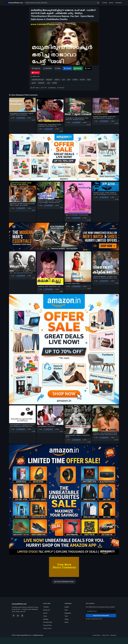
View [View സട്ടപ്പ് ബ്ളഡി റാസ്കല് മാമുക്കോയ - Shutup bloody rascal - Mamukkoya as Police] (68, 123)
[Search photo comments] (60, 3)
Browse (111, 3)
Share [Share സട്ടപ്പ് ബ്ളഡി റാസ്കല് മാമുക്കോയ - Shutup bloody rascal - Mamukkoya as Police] (84, 123)
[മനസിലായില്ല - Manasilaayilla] (50, 415)
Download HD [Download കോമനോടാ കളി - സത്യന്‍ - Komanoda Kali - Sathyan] (76, 440)
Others (66, 622)
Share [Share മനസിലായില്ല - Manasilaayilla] (57, 429)
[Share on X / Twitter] (88, 68)
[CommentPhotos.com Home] (14, 3)
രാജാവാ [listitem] (57, 80)
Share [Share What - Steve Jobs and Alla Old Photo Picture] (29, 276)
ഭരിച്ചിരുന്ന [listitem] (49, 80)
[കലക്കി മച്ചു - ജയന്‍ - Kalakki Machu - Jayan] (50, 268)
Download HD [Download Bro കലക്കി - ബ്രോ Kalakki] (76, 286)
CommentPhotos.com (25, 635)
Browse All (46, 610)
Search (45, 613)
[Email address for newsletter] (101, 611)
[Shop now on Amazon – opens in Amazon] (64, 349)
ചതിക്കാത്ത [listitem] (41, 83)
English (67, 607)
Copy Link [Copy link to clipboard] (36, 68)
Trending (105, 3)
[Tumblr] (22, 616)
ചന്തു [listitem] (48, 83)
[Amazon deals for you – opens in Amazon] (64, 237)
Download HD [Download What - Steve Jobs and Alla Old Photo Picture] (21, 276)
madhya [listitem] (55, 83)
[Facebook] (13, 616)
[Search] (98, 3)
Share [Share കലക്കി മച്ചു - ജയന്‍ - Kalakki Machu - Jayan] (57, 289)
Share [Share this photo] (58, 68)
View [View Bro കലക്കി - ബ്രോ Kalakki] (68, 286)
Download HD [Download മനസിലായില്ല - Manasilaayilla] (48, 429)
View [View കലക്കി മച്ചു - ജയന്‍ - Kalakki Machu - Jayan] (40, 289)
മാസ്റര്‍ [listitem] (82, 80)
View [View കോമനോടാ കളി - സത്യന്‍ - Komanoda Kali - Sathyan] (68, 440)
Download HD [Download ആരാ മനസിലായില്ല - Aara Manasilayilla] (76, 218)
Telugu (66, 619)
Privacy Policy (47, 625)
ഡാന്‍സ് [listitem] (75, 80)
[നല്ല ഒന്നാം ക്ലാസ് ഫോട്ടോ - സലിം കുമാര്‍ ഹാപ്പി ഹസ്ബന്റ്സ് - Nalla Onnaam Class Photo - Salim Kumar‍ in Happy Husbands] (50, 191)
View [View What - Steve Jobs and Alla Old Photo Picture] (13, 276)
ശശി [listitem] (69, 80)
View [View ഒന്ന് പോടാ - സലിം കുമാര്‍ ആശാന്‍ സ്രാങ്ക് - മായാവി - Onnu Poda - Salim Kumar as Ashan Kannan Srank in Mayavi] (96, 438)
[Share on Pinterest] (35, 73)
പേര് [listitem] (63, 80)
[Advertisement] (64, 640)
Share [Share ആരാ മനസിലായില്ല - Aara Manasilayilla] (84, 218)
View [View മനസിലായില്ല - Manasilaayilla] (40, 429)
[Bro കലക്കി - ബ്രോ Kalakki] (78, 267)
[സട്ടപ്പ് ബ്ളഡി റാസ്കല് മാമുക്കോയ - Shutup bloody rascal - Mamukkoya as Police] (78, 107)
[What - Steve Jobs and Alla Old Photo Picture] (22, 261)
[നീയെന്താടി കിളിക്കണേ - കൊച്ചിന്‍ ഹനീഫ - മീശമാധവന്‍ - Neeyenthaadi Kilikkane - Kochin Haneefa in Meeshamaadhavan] (106, 263)
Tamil (66, 616)
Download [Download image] (47, 68)
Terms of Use (47, 628)
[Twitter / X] (18, 616)
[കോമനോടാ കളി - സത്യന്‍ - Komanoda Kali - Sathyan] (78, 420)
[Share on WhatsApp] (78, 68)
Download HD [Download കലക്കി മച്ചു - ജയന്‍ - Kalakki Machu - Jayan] (48, 289)
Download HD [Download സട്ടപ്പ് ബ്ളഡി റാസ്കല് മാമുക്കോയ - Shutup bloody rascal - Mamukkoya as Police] (76, 123)
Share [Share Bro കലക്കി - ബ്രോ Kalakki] (84, 286)
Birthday (46, 619)
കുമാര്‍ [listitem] (34, 83)
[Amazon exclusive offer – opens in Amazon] (64, 500)
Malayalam (119, 3)
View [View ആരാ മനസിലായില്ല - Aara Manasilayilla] (68, 218)
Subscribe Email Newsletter (101, 616)
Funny (45, 616)
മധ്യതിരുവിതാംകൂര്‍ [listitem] (38, 80)
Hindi (66, 610)
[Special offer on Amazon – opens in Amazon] (64, 157)
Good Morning (47, 622)
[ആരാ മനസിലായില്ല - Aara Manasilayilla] (78, 198)
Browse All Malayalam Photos (64, 582)
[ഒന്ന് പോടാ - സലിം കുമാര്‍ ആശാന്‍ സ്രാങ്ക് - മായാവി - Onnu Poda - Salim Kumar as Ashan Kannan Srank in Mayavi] (106, 418)
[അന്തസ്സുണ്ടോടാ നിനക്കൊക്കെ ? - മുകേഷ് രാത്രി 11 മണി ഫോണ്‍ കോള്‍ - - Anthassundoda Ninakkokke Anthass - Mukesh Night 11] (22, 105)
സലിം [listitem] (89, 80)
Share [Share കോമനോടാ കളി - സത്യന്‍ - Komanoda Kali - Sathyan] (84, 440)
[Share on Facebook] (67, 68)
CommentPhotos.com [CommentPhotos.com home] (19, 604)
